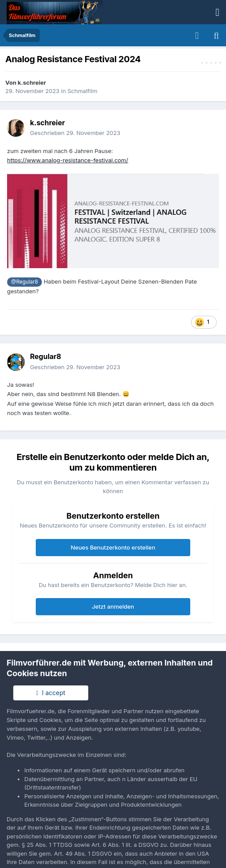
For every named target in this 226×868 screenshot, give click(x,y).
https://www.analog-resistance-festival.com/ (68, 160)
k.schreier (32, 82)
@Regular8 (24, 282)
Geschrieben (75, 133)
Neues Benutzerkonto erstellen (113, 547)
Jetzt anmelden (113, 606)
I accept (51, 693)
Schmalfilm (83, 91)
